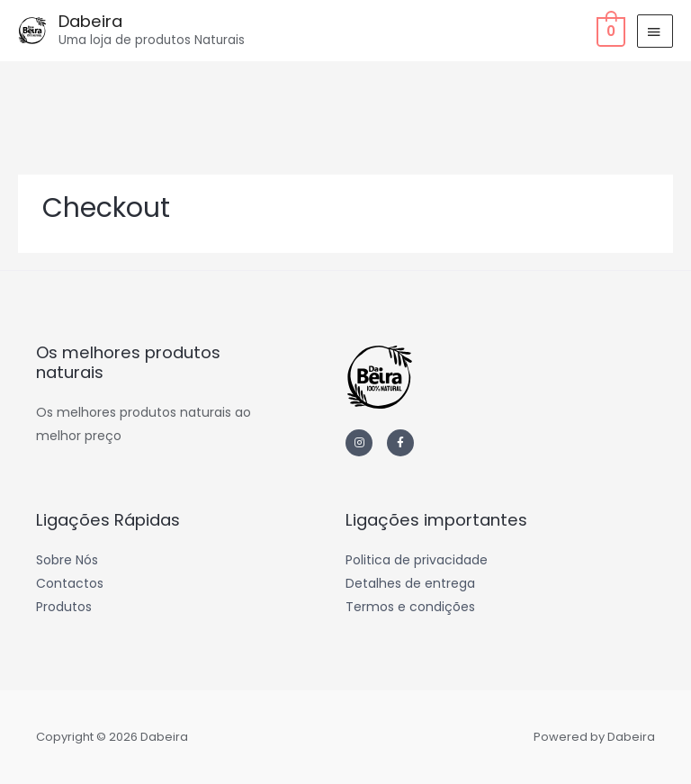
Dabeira (90, 21)
